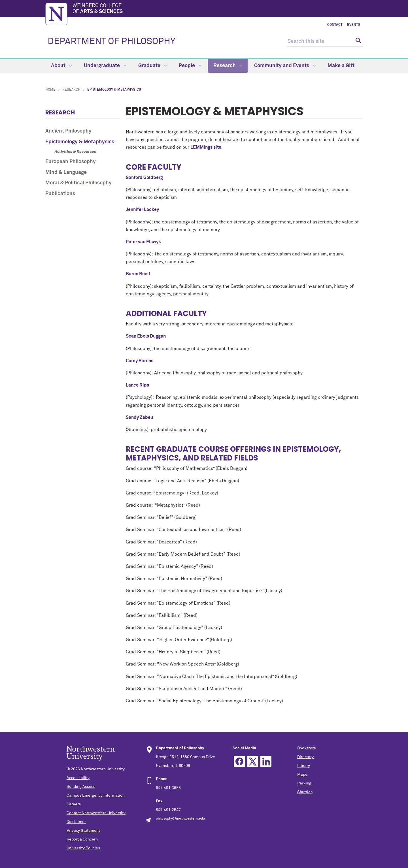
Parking (304, 783)
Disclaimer (76, 822)
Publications (60, 194)
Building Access (81, 787)
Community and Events (285, 66)
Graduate (153, 66)
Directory (305, 757)
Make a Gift (341, 66)
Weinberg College (218, 9)
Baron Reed (138, 274)
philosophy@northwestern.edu (180, 819)
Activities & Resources (75, 152)
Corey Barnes (140, 361)
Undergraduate (105, 66)
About (61, 66)
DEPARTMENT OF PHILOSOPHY (111, 42)
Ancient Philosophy (68, 131)
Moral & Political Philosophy (78, 183)
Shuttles (305, 792)
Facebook (239, 761)
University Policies (83, 848)
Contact (335, 25)
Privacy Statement (83, 831)
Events (354, 25)
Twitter (253, 761)
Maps (302, 775)
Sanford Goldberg (144, 178)
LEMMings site (206, 147)
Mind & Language (66, 172)
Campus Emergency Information (96, 796)
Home (50, 90)
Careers (74, 804)
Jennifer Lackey (142, 210)
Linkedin (266, 761)
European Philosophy (71, 162)
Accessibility (78, 778)
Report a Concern (82, 839)
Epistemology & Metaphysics (80, 142)
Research (228, 66)
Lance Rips (137, 385)
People (190, 66)
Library (304, 766)
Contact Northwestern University (96, 813)
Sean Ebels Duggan (146, 336)
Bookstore (307, 748)
